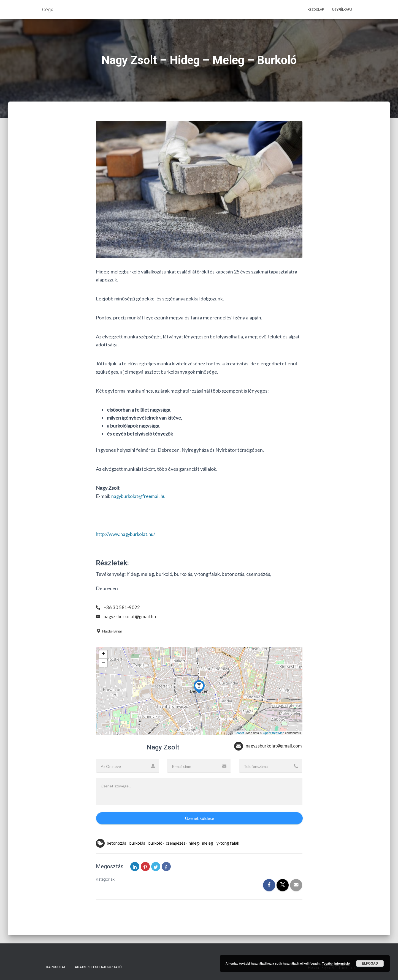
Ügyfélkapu (342, 10)
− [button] (103, 663)
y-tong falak (228, 854)
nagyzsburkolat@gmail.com (263, 758)
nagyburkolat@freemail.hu (140, 496)
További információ (336, 963)
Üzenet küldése (199, 829)
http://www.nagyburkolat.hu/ (128, 534)
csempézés (176, 854)
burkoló (155, 854)
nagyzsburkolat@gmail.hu (131, 616)
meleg (208, 854)
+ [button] (103, 655)
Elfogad (370, 963)
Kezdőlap (316, 10)
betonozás (117, 854)
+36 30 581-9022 (122, 607)
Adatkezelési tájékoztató (98, 967)
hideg (194, 854)
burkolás (137, 854)
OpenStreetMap (274, 733)
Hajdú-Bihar (109, 631)
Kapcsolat (56, 967)
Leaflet (239, 733)
